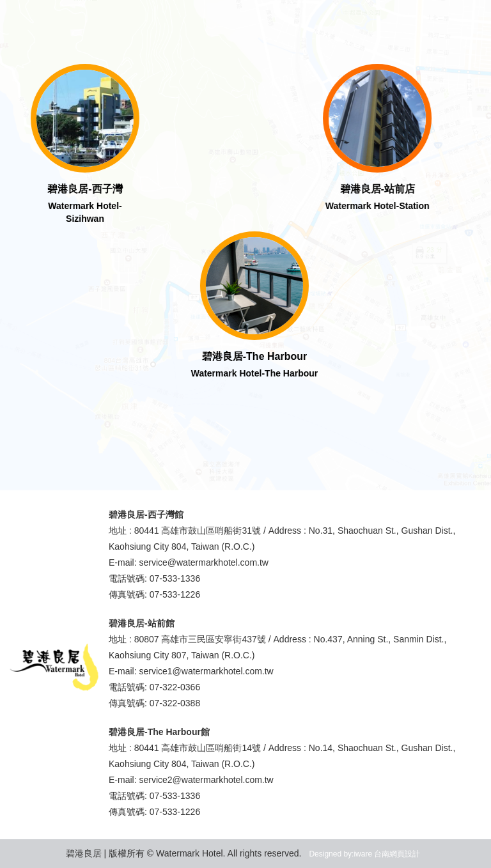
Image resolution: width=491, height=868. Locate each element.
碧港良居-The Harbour (256, 356)
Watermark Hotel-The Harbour (256, 373)
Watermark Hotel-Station (376, 206)
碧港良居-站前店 (376, 189)
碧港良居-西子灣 (87, 189)
